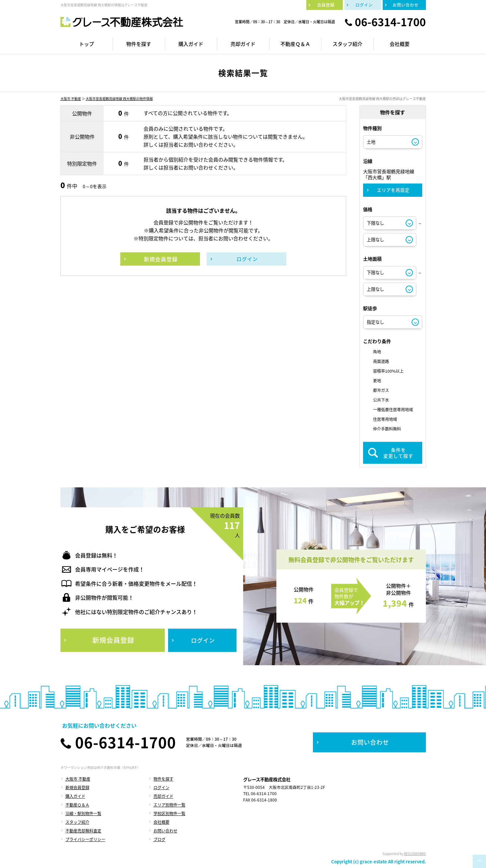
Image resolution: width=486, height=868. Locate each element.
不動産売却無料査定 (83, 831)
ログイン (161, 788)
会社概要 (161, 822)
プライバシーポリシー (85, 839)
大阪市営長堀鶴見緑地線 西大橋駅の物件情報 (119, 99)
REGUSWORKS (415, 854)
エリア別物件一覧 (169, 805)
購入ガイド (75, 796)
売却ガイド (163, 796)
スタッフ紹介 (77, 822)
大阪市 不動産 (71, 99)
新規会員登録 (77, 788)
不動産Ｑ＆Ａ (77, 805)
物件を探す (163, 779)
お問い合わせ (165, 831)
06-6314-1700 (390, 22)
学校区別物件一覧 (169, 813)
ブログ (159, 839)
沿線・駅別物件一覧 (83, 813)
